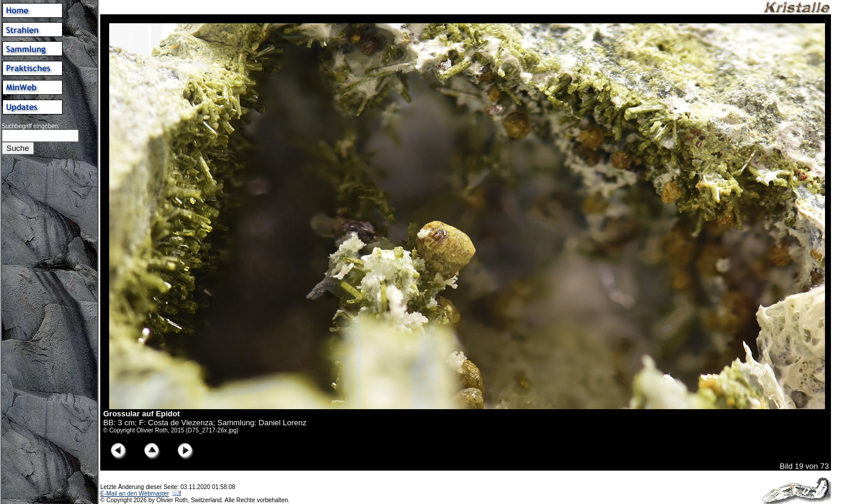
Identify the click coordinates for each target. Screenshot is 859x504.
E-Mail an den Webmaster (135, 494)
